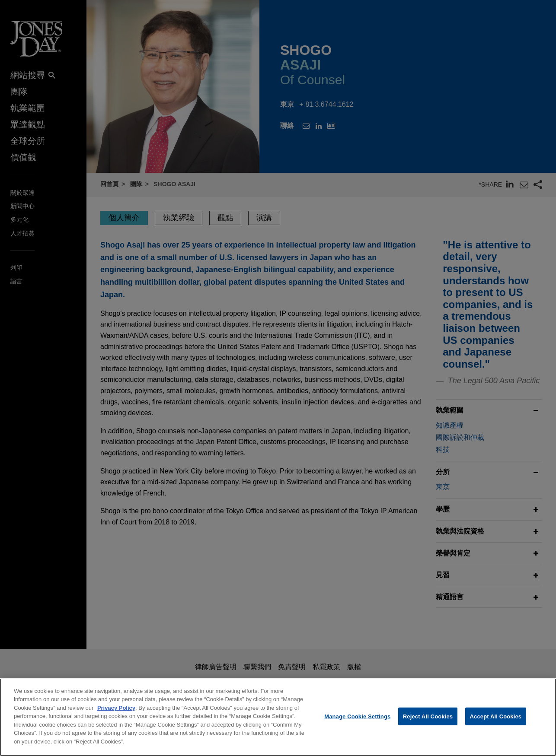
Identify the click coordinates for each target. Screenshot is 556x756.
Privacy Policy (116, 715)
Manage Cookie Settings (357, 723)
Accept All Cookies (496, 723)
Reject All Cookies (428, 723)
